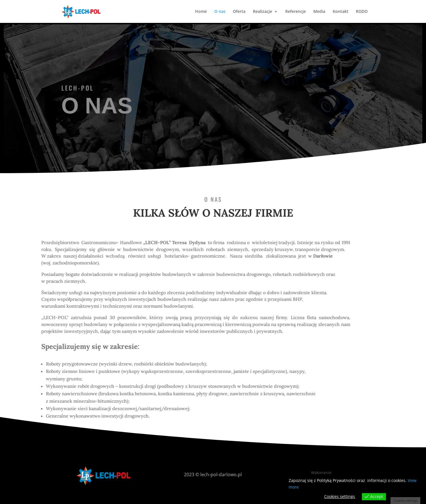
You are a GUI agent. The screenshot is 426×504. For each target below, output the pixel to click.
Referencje (296, 12)
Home (201, 12)
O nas (220, 12)
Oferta (239, 12)
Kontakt (341, 12)
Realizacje (262, 12)
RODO (362, 12)
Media (319, 12)
